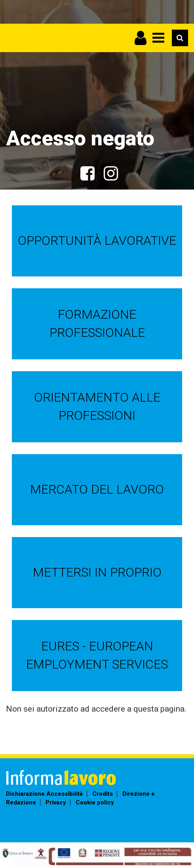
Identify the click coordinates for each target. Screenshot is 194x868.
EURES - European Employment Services (97, 655)
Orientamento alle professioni (97, 406)
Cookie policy (95, 802)
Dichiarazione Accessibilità (44, 794)
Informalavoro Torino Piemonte (22, 52)
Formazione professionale (97, 323)
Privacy (56, 802)
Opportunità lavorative (97, 240)
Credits (103, 794)
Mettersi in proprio (97, 572)
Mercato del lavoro (97, 489)
